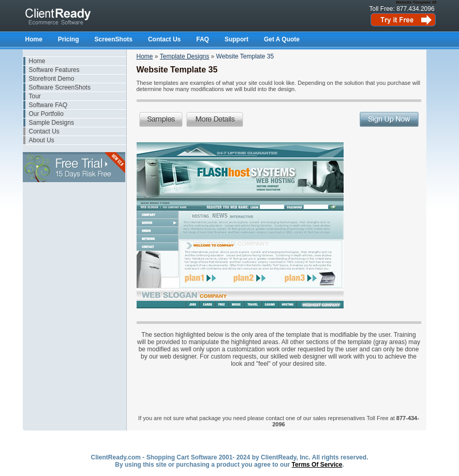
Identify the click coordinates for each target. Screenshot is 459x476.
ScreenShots (114, 39)
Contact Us (164, 39)
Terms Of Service (317, 465)
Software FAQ (48, 105)
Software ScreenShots (60, 87)
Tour (35, 96)
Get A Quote (282, 39)
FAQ (203, 39)
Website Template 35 (245, 56)
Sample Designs (51, 123)
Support (236, 39)
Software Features (54, 70)
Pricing (69, 39)
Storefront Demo (52, 79)
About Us (42, 140)
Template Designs (184, 56)
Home (34, 39)
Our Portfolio (46, 114)
